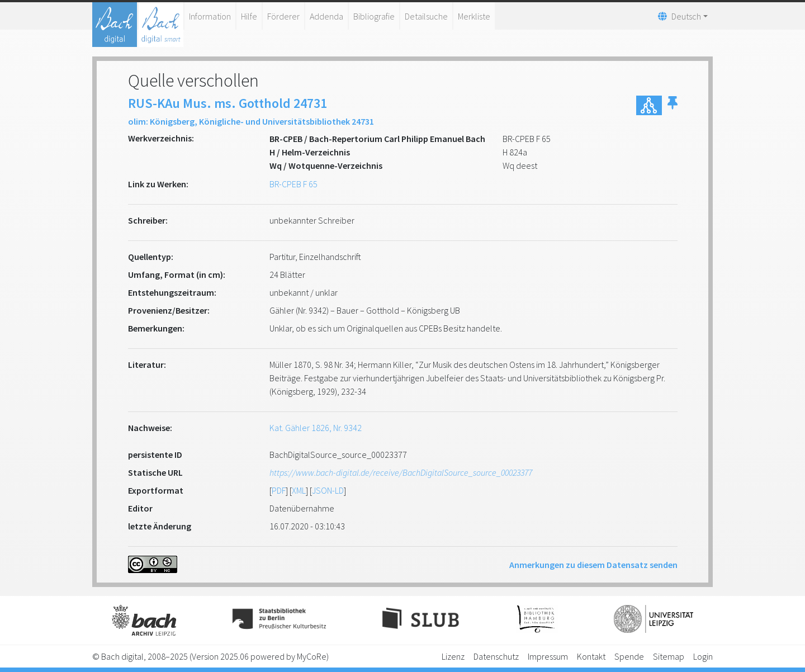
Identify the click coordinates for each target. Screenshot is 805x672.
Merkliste (474, 16)
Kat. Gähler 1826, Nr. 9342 (316, 428)
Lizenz (453, 656)
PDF (279, 490)
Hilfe (249, 16)
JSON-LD (328, 490)
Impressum (548, 656)
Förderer (283, 16)
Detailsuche (426, 16)
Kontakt (591, 656)
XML (299, 490)
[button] (673, 105)
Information (210, 16)
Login (703, 656)
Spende (629, 656)
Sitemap (669, 656)
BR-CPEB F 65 (293, 184)
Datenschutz (496, 656)
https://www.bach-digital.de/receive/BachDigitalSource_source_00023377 (401, 472)
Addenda (326, 16)
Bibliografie (374, 16)
